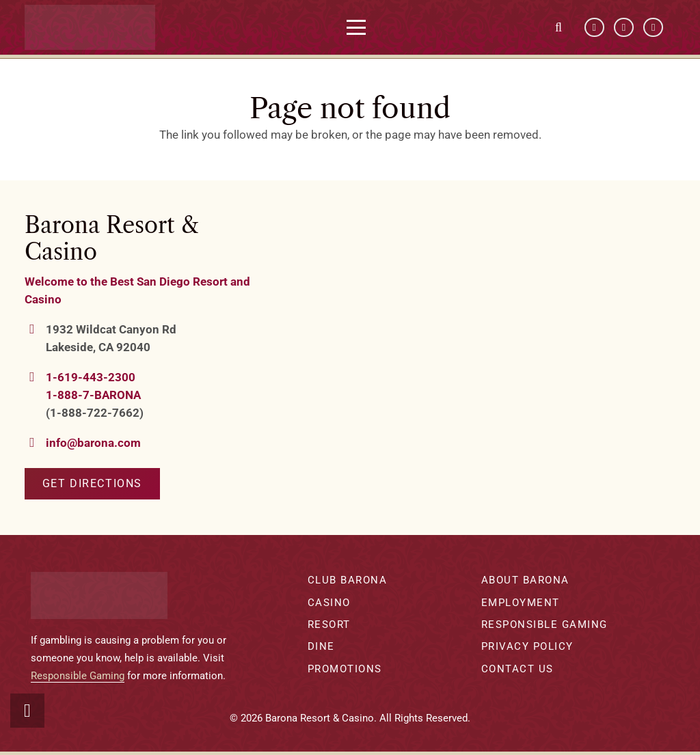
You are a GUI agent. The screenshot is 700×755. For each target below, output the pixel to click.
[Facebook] (594, 28)
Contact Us (517, 669)
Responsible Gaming (78, 676)
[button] (361, 27)
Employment (521, 603)
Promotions (345, 669)
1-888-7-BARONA (93, 395)
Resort (329, 624)
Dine (321, 646)
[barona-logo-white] (94, 27)
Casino (329, 603)
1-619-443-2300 (91, 377)
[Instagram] (653, 28)
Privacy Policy (527, 646)
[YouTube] (624, 28)
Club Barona (348, 580)
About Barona (525, 580)
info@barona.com (93, 443)
